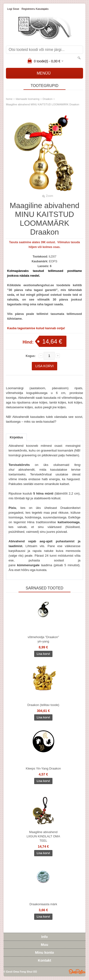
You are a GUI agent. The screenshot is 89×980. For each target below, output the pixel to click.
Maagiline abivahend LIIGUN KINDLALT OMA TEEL (43, 836)
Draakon (48, 99)
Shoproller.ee (77, 972)
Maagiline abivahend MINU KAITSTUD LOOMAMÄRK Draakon (43, 104)
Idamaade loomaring (28, 99)
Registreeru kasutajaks (35, 9)
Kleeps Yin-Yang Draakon (43, 768)
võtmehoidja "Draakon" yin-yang (43, 639)
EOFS (53, 261)
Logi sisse (13, 9)
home (9, 99)
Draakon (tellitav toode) (43, 705)
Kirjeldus (16, 437)
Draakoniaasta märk (43, 904)
